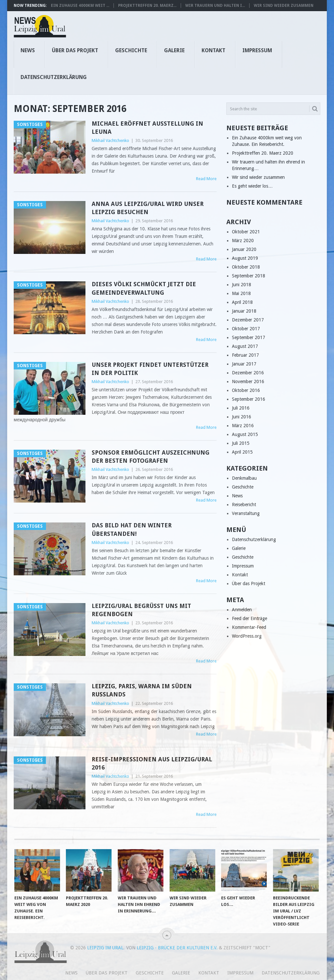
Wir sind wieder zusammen (284, 6)
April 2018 (242, 302)
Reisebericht (244, 505)
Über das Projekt (75, 50)
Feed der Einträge (250, 618)
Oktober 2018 (246, 267)
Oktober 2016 (246, 390)
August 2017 (245, 346)
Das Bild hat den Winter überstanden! (132, 529)
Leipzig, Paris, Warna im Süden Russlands (142, 690)
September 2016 (249, 399)
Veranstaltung (246, 513)
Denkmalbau (244, 478)
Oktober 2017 (246, 329)
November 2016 (248, 381)
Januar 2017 (244, 364)
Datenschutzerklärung (54, 77)
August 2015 (245, 434)
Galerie (174, 50)
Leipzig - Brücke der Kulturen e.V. (177, 948)
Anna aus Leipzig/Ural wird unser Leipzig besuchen (148, 208)
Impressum (257, 50)
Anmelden (242, 610)
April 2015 (242, 452)
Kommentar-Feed (249, 627)
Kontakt (213, 50)
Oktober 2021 (246, 232)
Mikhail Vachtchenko (110, 140)
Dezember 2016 (248, 373)
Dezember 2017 (248, 320)
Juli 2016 (241, 408)
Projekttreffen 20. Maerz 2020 (263, 153)
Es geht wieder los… (252, 186)
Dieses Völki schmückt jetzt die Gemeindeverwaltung (144, 288)
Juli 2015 (241, 443)
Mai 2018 (241, 293)
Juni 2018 (242, 285)
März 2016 (243, 426)
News (28, 50)
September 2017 (249, 337)
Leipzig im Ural (105, 948)
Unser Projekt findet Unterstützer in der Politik (150, 369)
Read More (206, 179)
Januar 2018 (244, 311)
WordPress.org (247, 636)
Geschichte (131, 50)
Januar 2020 (244, 249)
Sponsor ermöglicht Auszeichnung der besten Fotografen (151, 457)
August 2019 (245, 258)
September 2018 (249, 276)
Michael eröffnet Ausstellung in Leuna (147, 128)
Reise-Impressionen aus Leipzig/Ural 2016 (152, 763)
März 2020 (243, 241)
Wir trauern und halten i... (215, 6)
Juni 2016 (242, 417)
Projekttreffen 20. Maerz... (147, 6)
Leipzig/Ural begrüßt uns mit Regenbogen (141, 610)
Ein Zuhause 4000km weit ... (80, 6)
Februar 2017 (245, 355)
